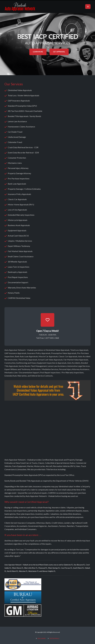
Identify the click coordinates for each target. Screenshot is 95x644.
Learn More (38, 52)
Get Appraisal (59, 52)
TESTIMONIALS (54, 638)
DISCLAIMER (41, 638)
